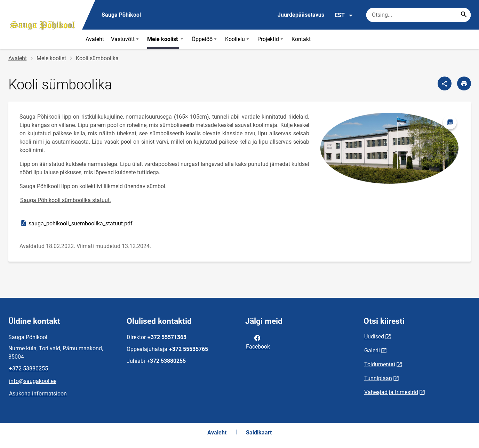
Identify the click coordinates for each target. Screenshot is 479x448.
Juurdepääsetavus (301, 15)
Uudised (374, 337)
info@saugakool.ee (33, 381)
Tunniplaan (378, 378)
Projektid (271, 39)
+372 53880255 (29, 369)
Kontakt (301, 39)
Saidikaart (259, 433)
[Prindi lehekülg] (464, 83)
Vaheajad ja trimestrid (391, 392)
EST (344, 15)
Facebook (258, 342)
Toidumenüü (380, 364)
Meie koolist (166, 39)
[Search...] (464, 15)
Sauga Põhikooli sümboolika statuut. (66, 200)
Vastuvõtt (126, 39)
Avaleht (95, 39)
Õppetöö (205, 39)
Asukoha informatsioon (38, 394)
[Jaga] (445, 83)
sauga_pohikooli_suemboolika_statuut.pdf (76, 223)
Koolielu (238, 39)
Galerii (372, 350)
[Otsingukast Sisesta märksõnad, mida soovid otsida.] (418, 15)
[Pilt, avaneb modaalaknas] (390, 148)
